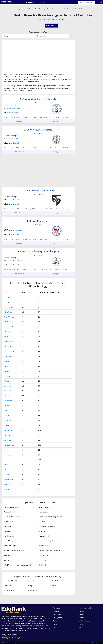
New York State (58, 614)
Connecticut (9, 327)
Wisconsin (8, 391)
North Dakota (9, 445)
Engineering (21, 9)
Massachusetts (10, 346)
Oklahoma (8, 430)
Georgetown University (38, 130)
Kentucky (8, 356)
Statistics (20, 121)
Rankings (56, 121)
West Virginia (9, 317)
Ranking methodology (11, 638)
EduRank (61, 19)
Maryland (8, 297)
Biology (30, 9)
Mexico (81, 614)
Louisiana (8, 420)
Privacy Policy (97, 643)
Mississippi (8, 401)
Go (72, 36)
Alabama (8, 386)
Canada (81, 611)
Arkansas (8, 415)
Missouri (7, 406)
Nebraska (8, 435)
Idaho (6, 470)
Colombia (82, 618)
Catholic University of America (38, 190)
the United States (15, 108)
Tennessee (8, 366)
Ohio (6, 337)
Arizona (7, 475)
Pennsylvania (9, 307)
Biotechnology (40, 9)
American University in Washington (38, 251)
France (81, 624)
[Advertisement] (19, 58)
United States (65, 9)
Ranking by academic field (38, 32)
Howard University (38, 221)
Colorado (8, 455)
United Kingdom (84, 621)
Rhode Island (9, 342)
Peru (80, 627)
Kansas (7, 425)
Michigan (8, 376)
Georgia (7, 371)
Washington (9, 479)
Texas (6, 450)
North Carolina (10, 322)
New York (8, 332)
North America (52, 9)
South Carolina (9, 351)
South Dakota (9, 440)
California (8, 489)
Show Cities (52, 26)
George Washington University (38, 99)
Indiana (7, 361)
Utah (6, 465)
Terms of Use (85, 643)
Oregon (7, 484)
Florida (7, 396)
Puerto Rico (8, 460)
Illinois (7, 381)
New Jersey (8, 312)
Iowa (6, 410)
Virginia (7, 302)
